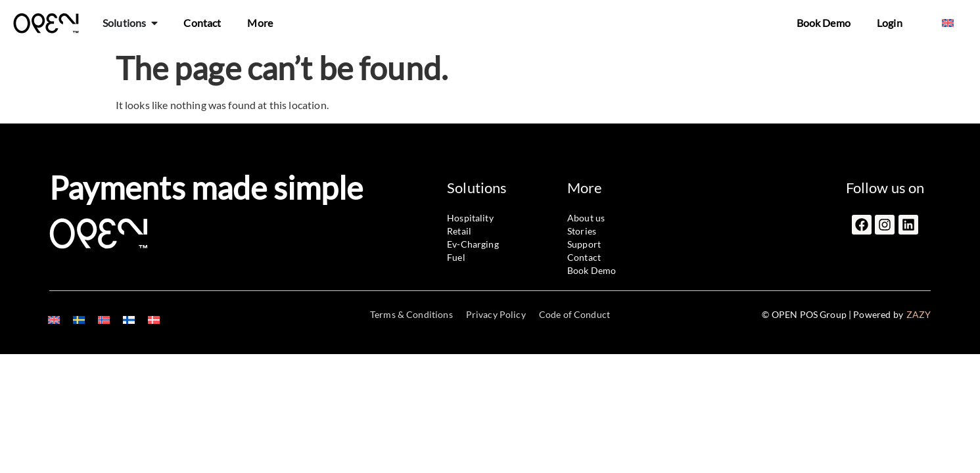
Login (890, 23)
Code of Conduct (574, 314)
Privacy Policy (496, 314)
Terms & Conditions (411, 314)
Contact (202, 23)
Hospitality (470, 218)
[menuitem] (948, 23)
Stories (582, 231)
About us (586, 218)
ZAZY (919, 314)
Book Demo (824, 23)
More (260, 23)
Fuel (456, 257)
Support (584, 244)
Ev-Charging (473, 244)
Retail (459, 231)
